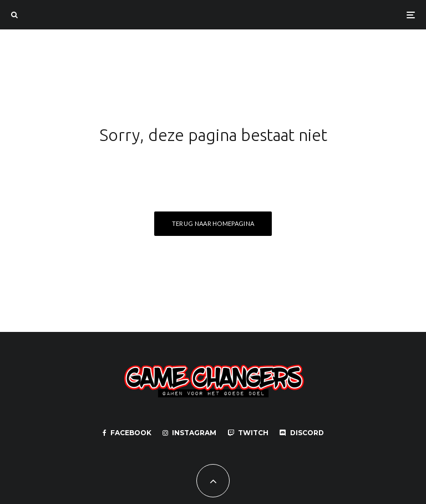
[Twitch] (248, 433)
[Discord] (302, 433)
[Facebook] (127, 433)
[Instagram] (189, 433)
